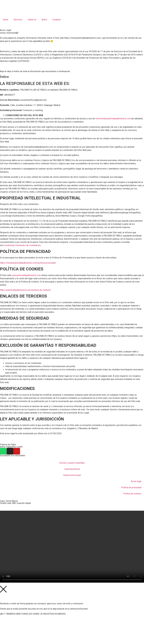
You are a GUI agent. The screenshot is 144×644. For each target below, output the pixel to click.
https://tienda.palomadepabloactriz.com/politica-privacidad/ (28, 263)
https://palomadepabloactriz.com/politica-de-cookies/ (26, 290)
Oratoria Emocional (72, 475)
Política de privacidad (131, 487)
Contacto (57, 20)
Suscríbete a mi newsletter (13, 456)
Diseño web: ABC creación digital (15, 503)
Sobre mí (32, 20)
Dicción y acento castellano (72, 463)
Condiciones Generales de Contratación (22, 245)
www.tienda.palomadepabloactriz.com (113, 119)
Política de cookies (132, 494)
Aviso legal (136, 481)
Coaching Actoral (72, 469)
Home (5, 20)
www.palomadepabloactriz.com (26, 275)
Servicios (18, 20)
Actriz (44, 20)
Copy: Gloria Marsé (9, 501)
